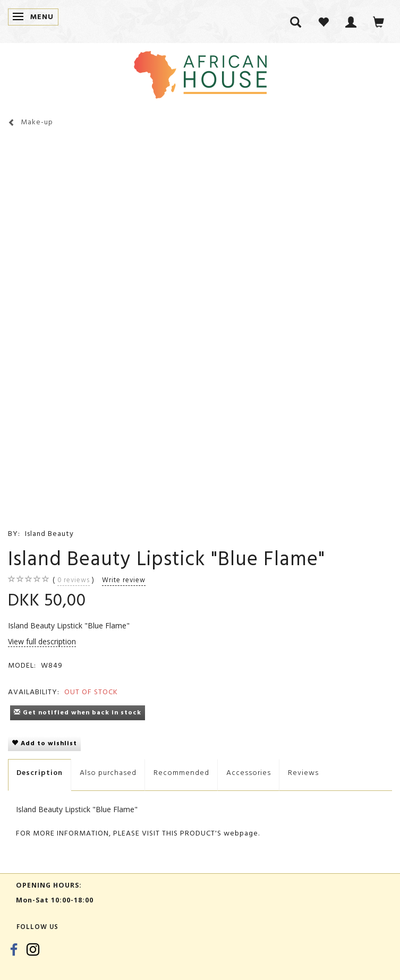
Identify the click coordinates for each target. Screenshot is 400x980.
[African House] (200, 73)
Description (40, 773)
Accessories (249, 773)
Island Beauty (49, 534)
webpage (241, 833)
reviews (74, 580)
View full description (42, 641)
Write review (124, 580)
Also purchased (108, 773)
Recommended (181, 773)
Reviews (303, 773)
